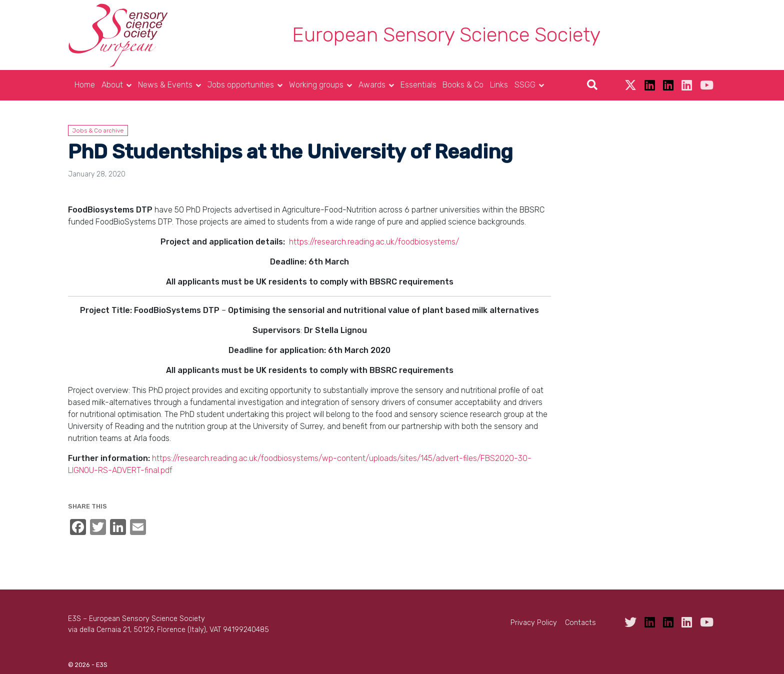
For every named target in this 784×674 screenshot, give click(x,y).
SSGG (525, 85)
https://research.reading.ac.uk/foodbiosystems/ (374, 242)
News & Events (165, 85)
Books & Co (463, 85)
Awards (372, 85)
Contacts (580, 623)
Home (85, 85)
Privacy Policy (534, 623)
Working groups (316, 85)
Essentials (418, 85)
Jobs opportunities (241, 85)
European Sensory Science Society (446, 35)
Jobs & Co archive (98, 130)
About (112, 85)
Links (499, 85)
